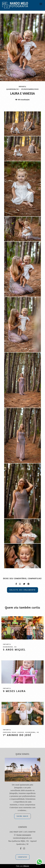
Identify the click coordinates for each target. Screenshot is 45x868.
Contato (23, 857)
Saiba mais (22, 816)
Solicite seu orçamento (23, 590)
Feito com (22, 866)
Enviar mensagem (24, 835)
